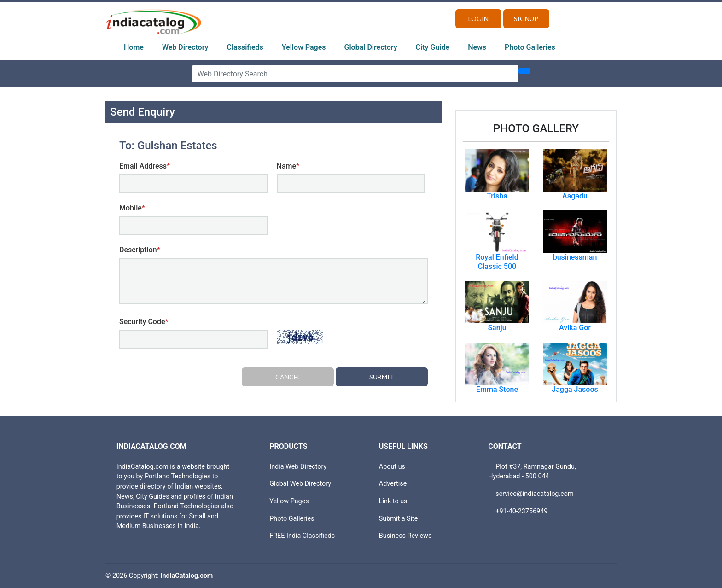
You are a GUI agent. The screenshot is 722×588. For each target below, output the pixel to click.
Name (288, 166)
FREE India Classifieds (302, 536)
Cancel (288, 377)
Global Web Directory (300, 484)
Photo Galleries (530, 47)
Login (478, 19)
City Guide (433, 47)
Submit (382, 377)
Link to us (393, 501)
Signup (526, 19)
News (477, 47)
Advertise (393, 484)
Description (140, 250)
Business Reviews (405, 536)
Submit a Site (399, 519)
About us (392, 467)
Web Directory (185, 47)
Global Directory (371, 47)
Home (134, 47)
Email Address (145, 166)
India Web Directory (298, 467)
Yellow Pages (304, 47)
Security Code (144, 322)
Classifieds (245, 47)
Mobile (132, 208)
